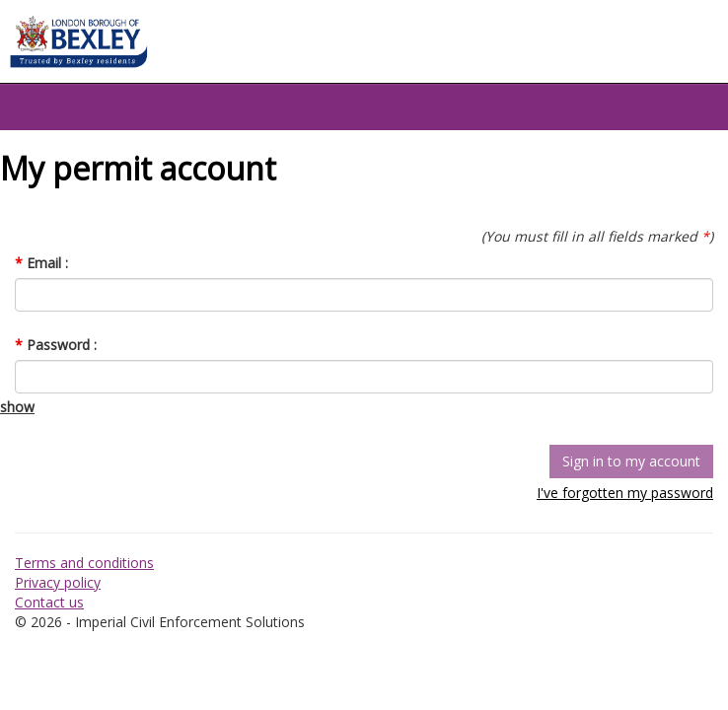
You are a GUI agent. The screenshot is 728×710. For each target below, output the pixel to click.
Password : (56, 345)
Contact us (49, 602)
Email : (41, 263)
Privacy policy (58, 582)
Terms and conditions (84, 563)
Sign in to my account (631, 461)
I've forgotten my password (625, 493)
